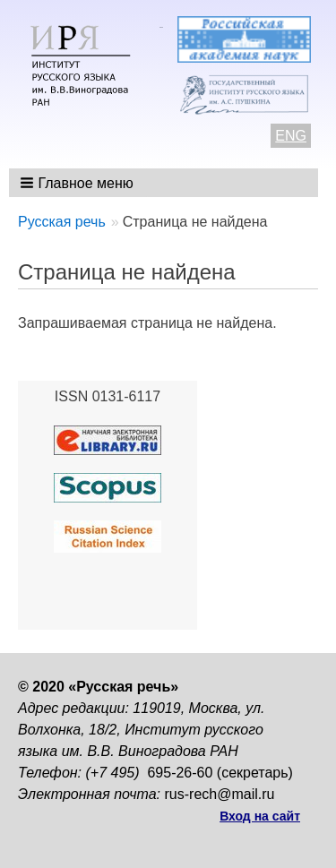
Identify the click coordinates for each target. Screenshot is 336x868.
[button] (78, 183)
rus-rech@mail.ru (220, 794)
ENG (291, 136)
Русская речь (62, 222)
